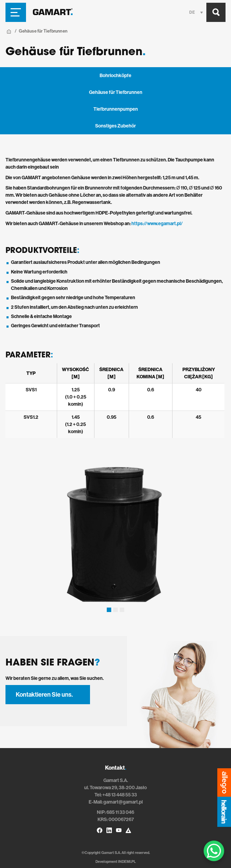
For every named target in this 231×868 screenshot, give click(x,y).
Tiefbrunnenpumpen (116, 109)
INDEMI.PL (127, 862)
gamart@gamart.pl (123, 802)
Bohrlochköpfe (115, 76)
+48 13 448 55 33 (120, 795)
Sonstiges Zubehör (115, 126)
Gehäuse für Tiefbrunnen (116, 92)
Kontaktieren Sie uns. (44, 695)
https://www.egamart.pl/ (157, 224)
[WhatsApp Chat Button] (214, 851)
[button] (109, 610)
